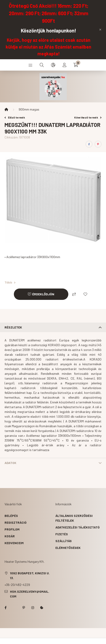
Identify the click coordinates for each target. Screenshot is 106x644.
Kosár (10, 536)
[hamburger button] (30, 65)
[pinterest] (98, 144)
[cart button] (76, 65)
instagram (33, 608)
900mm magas (29, 109)
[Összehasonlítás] (74, 294)
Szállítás (64, 541)
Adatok (10, 463)
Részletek (13, 327)
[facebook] (89, 144)
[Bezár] (100, 30)
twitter (15, 608)
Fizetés (62, 534)
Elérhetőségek (68, 548)
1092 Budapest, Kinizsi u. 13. (30, 575)
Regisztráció (16, 522)
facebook (5, 608)
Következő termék (88, 117)
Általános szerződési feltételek (74, 518)
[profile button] (64, 65)
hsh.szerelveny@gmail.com (30, 594)
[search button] (42, 65)
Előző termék (15, 117)
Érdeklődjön (43, 294)
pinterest (24, 608)
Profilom (12, 529)
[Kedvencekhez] (85, 294)
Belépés (11, 516)
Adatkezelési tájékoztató (78, 527)
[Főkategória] (6, 109)
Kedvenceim (14, 543)
